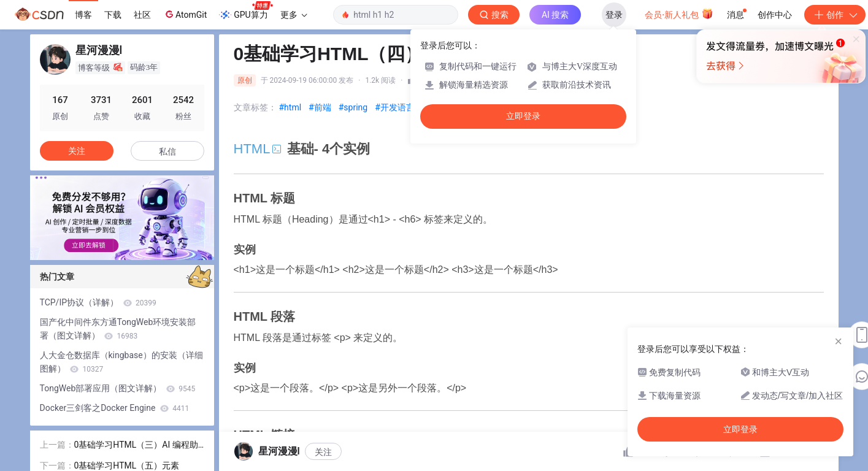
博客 (83, 15)
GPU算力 (246, 11)
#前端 (320, 107)
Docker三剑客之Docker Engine (115, 408)
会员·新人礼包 (679, 13)
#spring (353, 107)
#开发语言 (395, 107)
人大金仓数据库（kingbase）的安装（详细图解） (121, 362)
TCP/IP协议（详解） (98, 302)
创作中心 (775, 15)
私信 (167, 151)
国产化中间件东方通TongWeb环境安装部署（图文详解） (118, 329)
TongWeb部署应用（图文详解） (118, 388)
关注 (323, 452)
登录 (614, 15)
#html (290, 107)
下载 (113, 15)
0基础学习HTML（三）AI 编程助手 (136, 446)
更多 (294, 15)
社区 (142, 15)
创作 (835, 15)
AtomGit (185, 14)
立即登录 (523, 116)
